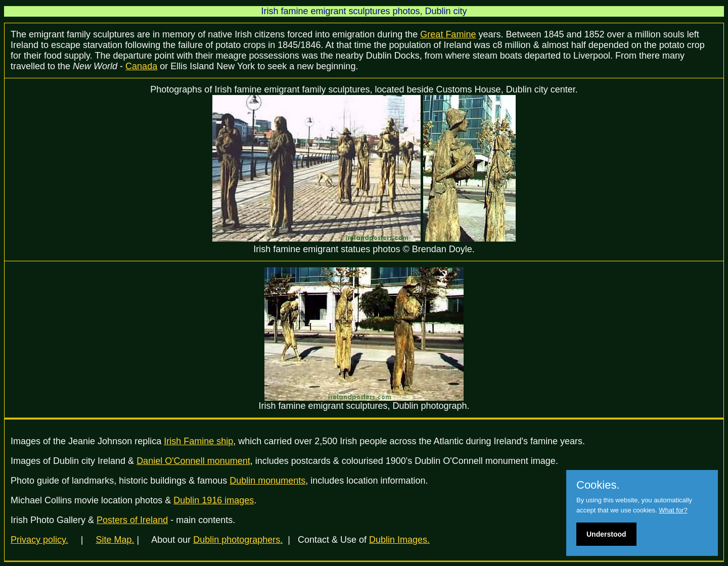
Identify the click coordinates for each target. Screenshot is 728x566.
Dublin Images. (399, 540)
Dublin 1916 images (214, 500)
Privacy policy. (39, 540)
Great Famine (448, 34)
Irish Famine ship (198, 441)
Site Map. (115, 540)
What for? (673, 510)
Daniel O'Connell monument (193, 461)
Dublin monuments (267, 481)
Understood (606, 534)
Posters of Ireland (132, 520)
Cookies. (598, 485)
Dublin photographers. (238, 540)
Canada (141, 66)
